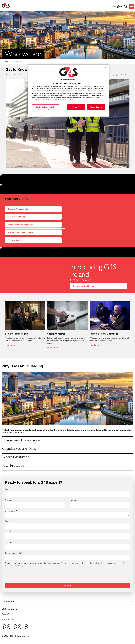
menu (131, 6)
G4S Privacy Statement (10, 601)
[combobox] (67, 508)
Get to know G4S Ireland (84, 279)
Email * (8, 513)
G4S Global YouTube (26, 619)
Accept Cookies (96, 107)
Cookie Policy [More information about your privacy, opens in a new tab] (57, 100)
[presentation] (25, 567)
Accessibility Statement (10, 612)
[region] (68, 90)
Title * (7, 482)
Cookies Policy (7, 606)
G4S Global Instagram (20, 619)
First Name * (10, 493)
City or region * (11, 503)
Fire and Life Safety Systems (20, 227)
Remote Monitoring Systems (20, 220)
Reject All (76, 107)
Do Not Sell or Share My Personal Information (45, 108)
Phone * (8, 524)
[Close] (105, 68)
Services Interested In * (14, 546)
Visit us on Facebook (4, 619)
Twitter (15, 619)
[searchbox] (7, 550)
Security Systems (15, 235)
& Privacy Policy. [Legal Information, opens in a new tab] (69, 100)
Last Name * (75, 493)
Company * (9, 535)
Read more (10, 338)
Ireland (7, 61)
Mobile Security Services (19, 212)
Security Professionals (18, 204)
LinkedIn (9, 619)
